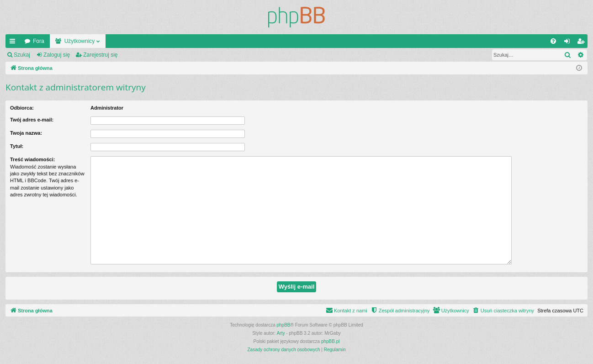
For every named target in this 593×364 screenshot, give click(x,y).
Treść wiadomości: (32, 159)
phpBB (284, 325)
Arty (281, 333)
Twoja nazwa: (26, 133)
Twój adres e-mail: (32, 120)
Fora (39, 41)
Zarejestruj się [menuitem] (582, 43)
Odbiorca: (22, 108)
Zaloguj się (57, 55)
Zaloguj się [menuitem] (569, 43)
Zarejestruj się (100, 55)
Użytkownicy (80, 41)
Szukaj (22, 55)
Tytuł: (17, 146)
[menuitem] (553, 41)
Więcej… (14, 43)
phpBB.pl (331, 341)
